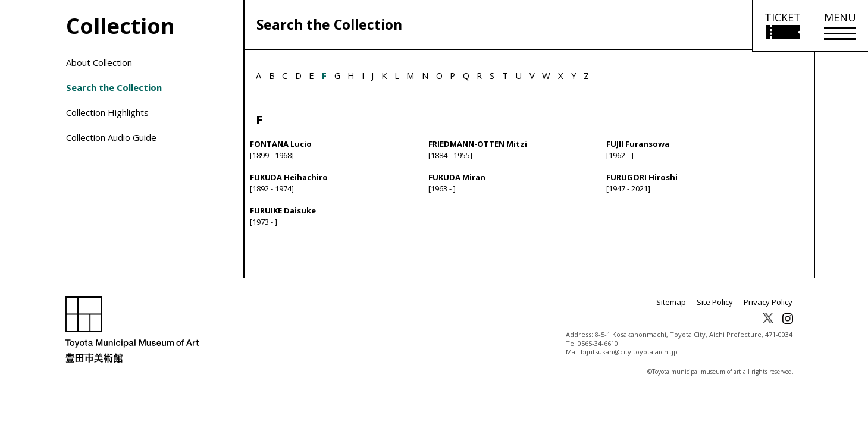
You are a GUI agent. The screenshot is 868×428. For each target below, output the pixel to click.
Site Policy (720, 316)
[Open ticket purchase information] (782, 26)
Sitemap (679, 316)
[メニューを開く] (840, 26)
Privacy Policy (770, 316)
